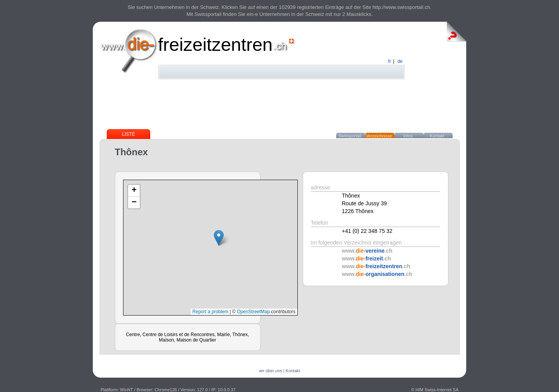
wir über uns (271, 371)
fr (390, 61)
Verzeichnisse (379, 136)
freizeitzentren (215, 44)
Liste (128, 134)
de (400, 61)
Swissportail (350, 136)
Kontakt (437, 136)
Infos (408, 136)
